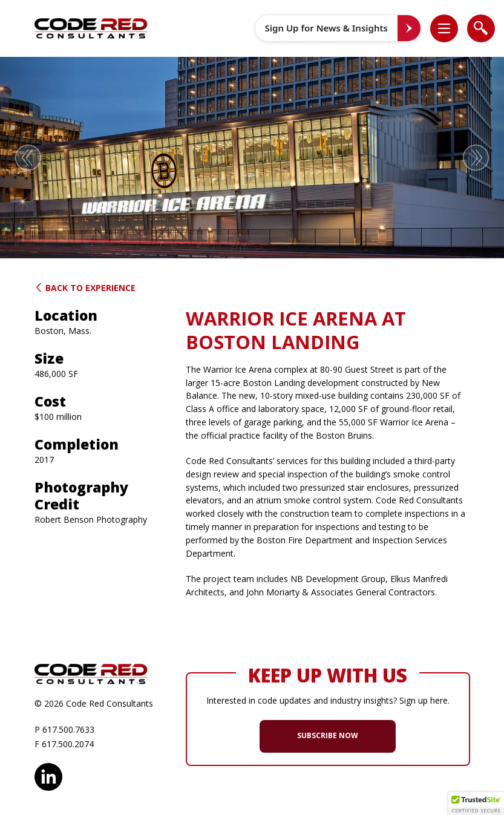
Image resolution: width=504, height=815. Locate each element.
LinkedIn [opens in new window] (48, 775)
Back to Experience (85, 288)
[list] (444, 28)
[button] (450, 28)
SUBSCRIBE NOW (328, 735)
